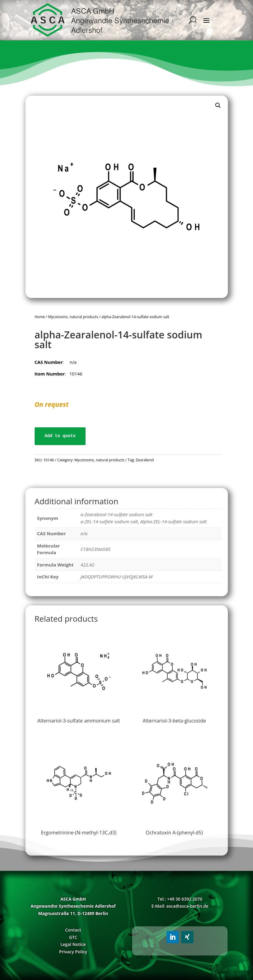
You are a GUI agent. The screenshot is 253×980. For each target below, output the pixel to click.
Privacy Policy (73, 952)
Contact (73, 930)
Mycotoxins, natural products (73, 317)
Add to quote (60, 436)
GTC (73, 937)
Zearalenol (145, 460)
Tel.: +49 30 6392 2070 (180, 899)
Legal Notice (73, 944)
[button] (218, 105)
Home (40, 317)
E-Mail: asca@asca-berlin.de (180, 906)
